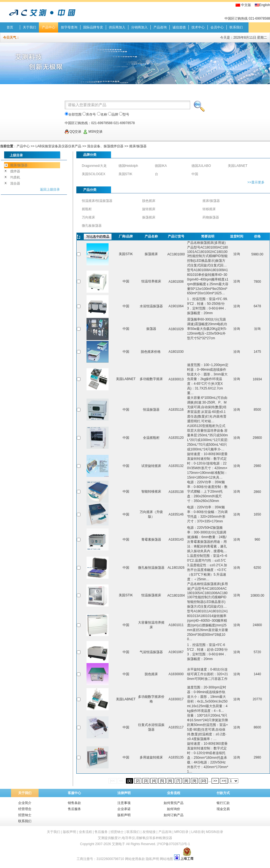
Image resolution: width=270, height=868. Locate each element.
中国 (195, 174)
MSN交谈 (93, 132)
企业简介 (25, 803)
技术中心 (198, 27)
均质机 (15, 177)
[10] (203, 781)
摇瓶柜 (87, 209)
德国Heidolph (128, 166)
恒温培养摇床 (151, 281)
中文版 (246, 5)
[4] (154, 781)
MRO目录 (181, 832)
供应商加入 (117, 27)
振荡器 (151, 329)
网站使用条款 (135, 859)
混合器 (15, 183)
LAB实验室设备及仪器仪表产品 (59, 146)
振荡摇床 (149, 217)
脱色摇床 (149, 201)
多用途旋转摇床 (151, 757)
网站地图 (166, 859)
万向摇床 (88, 217)
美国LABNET (238, 166)
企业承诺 (124, 809)
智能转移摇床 (151, 492)
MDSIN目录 (214, 832)
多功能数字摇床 (151, 379)
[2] (138, 781)
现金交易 (223, 809)
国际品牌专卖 (93, 27)
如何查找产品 (174, 803)
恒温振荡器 (151, 410)
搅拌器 (15, 171)
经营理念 (25, 809)
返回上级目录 (50, 189)
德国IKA (161, 166)
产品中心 (48, 27)
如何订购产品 (174, 815)
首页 (10, 27)
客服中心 (74, 793)
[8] (186, 781)
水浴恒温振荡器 (151, 306)
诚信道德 (179, 27)
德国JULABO (201, 166)
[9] (194, 781)
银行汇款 (223, 803)
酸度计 (116, 838)
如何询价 (174, 809)
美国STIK (125, 174)
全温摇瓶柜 (151, 438)
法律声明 (124, 793)
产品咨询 (160, 27)
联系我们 (236, 27)
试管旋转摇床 (151, 466)
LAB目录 (198, 832)
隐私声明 (152, 859)
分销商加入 (139, 27)
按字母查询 (69, 27)
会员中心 (217, 27)
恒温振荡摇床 (151, 595)
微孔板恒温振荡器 (151, 568)
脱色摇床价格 (151, 352)
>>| (224, 781)
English (265, 5)
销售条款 (74, 803)
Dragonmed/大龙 (94, 166)
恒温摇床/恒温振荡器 (97, 201)
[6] (170, 781)
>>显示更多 (256, 182)
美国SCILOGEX (94, 174)
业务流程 (174, 793)
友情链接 (149, 832)
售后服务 (74, 809)
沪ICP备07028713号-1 (173, 844)
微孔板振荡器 (92, 226)
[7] (178, 781)
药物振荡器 (211, 217)
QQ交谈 (73, 132)
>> (215, 781)
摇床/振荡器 (138, 146)
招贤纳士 (25, 815)
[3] (146, 781)
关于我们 (29, 27)
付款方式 (223, 793)
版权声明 (124, 815)
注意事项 (124, 803)
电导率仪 (128, 838)
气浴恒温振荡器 (151, 652)
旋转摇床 (149, 209)
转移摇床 (209, 209)
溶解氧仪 (142, 838)
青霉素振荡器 (151, 540)
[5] (162, 781)
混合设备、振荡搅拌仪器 (106, 146)
